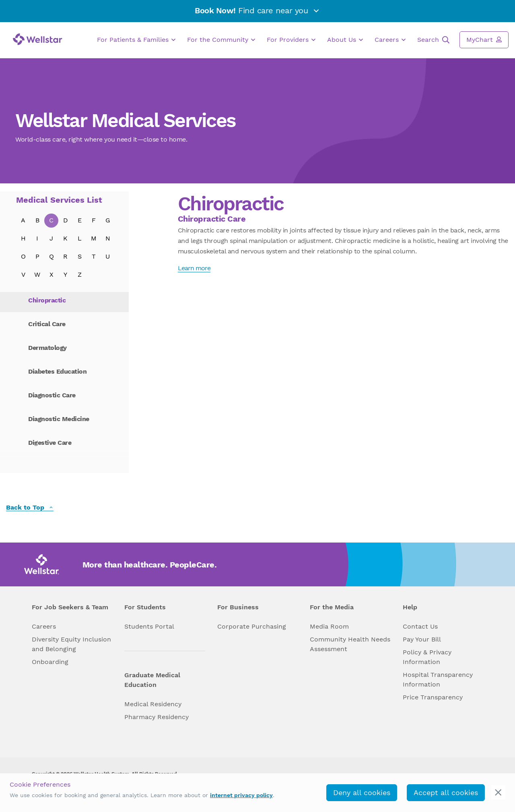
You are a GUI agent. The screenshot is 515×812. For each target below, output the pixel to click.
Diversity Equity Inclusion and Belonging (71, 644)
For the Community (221, 40)
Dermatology (47, 348)
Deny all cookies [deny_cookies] (362, 792)
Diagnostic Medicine (59, 419)
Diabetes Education (57, 371)
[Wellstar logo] (38, 39)
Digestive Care (50, 443)
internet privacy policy (241, 795)
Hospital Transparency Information (438, 679)
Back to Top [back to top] (30, 508)
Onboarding (50, 662)
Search (433, 40)
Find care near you (257, 10)
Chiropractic (47, 300)
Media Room (329, 626)
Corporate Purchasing (252, 626)
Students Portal (149, 626)
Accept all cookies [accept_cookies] (446, 792)
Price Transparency (433, 697)
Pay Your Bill (422, 639)
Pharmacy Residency (157, 717)
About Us (345, 40)
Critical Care (47, 324)
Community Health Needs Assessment (350, 644)
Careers (390, 40)
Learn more (194, 268)
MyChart (484, 39)
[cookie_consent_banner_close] (498, 792)
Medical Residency (153, 704)
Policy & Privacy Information (427, 657)
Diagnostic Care (52, 395)
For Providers (291, 40)
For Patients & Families (136, 40)
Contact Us (420, 626)
